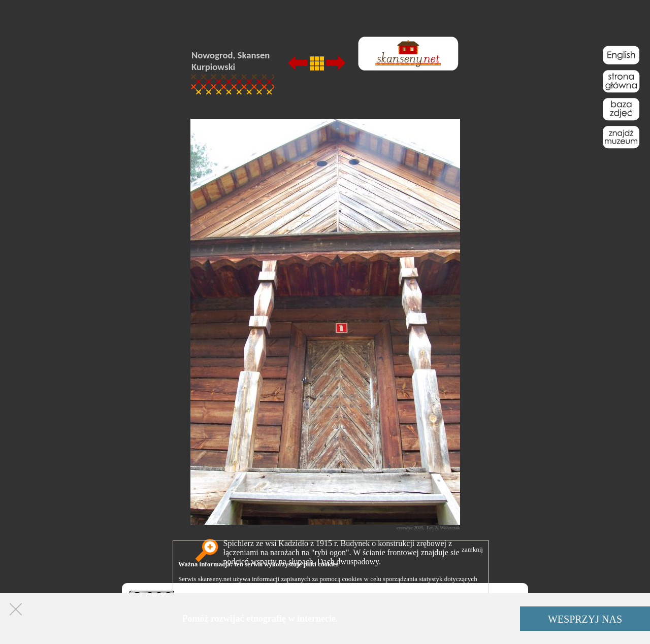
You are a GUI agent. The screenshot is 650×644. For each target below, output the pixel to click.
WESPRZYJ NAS (585, 619)
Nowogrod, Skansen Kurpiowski (231, 61)
